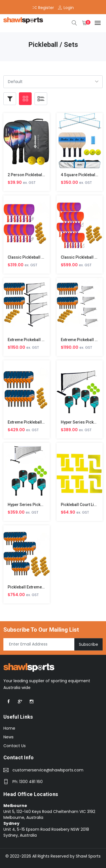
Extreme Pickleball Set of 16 (33, 422)
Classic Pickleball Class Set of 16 (38, 257)
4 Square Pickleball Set (82, 175)
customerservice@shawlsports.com (48, 770)
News (8, 737)
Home (9, 728)
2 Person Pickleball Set (29, 175)
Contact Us (15, 746)
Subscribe (88, 644)
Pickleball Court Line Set (83, 505)
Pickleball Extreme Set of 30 (33, 587)
